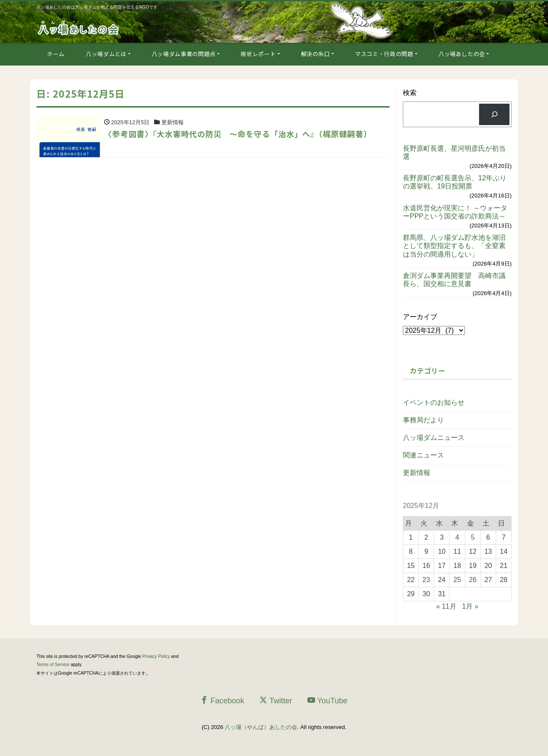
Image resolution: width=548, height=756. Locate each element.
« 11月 (446, 606)
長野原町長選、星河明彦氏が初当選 (454, 152)
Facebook (222, 701)
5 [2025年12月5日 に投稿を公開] (473, 537)
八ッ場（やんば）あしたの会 (261, 727)
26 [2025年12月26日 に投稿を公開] (473, 580)
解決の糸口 (316, 54)
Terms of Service (53, 665)
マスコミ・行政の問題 (384, 54)
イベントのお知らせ (434, 402)
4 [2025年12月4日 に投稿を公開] (457, 537)
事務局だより (423, 420)
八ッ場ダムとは (106, 54)
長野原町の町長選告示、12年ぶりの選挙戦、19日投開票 (455, 182)
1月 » (470, 606)
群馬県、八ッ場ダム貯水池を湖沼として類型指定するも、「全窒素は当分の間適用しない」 (454, 246)
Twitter (276, 701)
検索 (410, 93)
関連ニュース (423, 455)
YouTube (328, 701)
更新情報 (417, 473)
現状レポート (258, 54)
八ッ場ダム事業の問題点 (184, 54)
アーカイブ (420, 317)
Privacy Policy (156, 656)
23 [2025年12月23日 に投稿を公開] (426, 580)
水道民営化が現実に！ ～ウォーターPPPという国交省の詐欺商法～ (455, 212)
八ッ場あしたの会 (462, 54)
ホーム (56, 54)
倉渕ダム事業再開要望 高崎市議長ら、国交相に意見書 (454, 280)
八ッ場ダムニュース (434, 438)
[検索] (494, 114)
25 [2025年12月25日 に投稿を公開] (457, 580)
